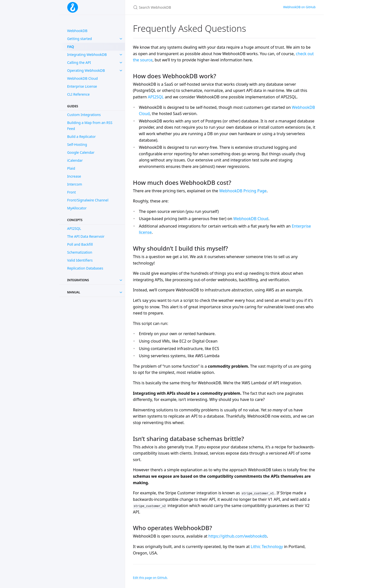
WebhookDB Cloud (83, 78)
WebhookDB (77, 31)
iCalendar (75, 160)
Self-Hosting (77, 144)
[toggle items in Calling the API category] (121, 63)
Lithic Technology (267, 547)
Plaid (71, 168)
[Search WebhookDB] (192, 7)
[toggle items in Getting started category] (121, 39)
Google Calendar (81, 152)
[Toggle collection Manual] (121, 292)
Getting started (80, 39)
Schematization (80, 252)
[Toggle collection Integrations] (121, 280)
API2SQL (74, 228)
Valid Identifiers (80, 260)
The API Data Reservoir (86, 236)
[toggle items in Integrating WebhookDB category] (121, 55)
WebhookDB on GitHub (299, 7)
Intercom (75, 184)
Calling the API (79, 62)
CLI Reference (79, 94)
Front (72, 192)
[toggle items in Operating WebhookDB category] (121, 71)
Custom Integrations (84, 115)
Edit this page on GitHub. (151, 578)
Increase (74, 176)
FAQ (71, 47)
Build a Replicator (82, 137)
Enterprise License (82, 86)
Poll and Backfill (80, 244)
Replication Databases (85, 268)
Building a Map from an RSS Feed (90, 126)
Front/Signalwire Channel (88, 200)
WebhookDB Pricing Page (243, 191)
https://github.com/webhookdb (238, 536)
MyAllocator (77, 208)
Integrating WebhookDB (87, 55)
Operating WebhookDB (86, 70)
